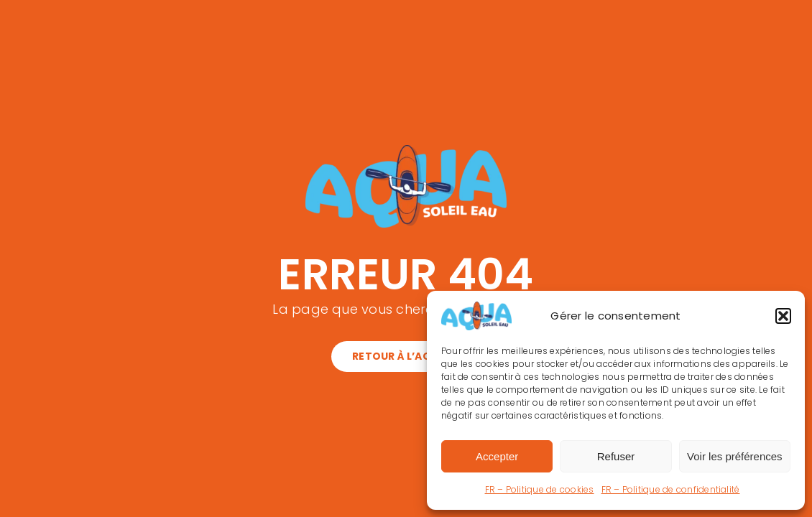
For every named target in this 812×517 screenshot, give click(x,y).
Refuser (616, 456)
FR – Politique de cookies (540, 489)
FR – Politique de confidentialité (671, 489)
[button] (783, 316)
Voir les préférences (735, 456)
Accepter (497, 456)
